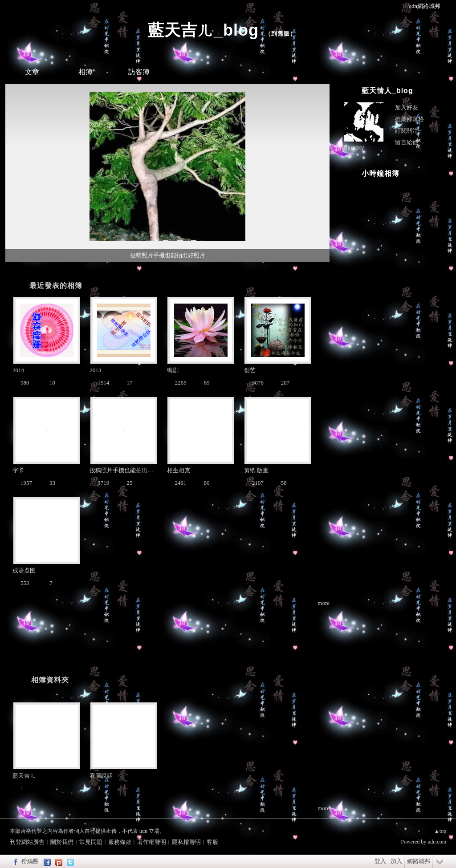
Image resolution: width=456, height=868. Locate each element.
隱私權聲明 (186, 842)
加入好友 (407, 107)
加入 (396, 861)
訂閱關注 (407, 131)
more (324, 603)
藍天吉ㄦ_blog (203, 30)
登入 (380, 861)
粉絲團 (30, 861)
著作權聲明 (152, 842)
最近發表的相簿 (56, 286)
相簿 (85, 72)
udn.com (437, 842)
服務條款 (120, 842)
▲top (440, 831)
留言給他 (407, 142)
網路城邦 (419, 861)
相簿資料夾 (50, 680)
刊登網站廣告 (27, 842)
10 (199, 267)
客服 (212, 842)
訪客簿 (139, 72)
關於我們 (62, 842)
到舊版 (281, 34)
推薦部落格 (409, 119)
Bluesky (354, 148)
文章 (32, 72)
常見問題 (91, 842)
